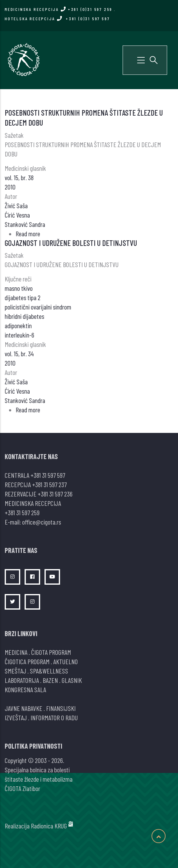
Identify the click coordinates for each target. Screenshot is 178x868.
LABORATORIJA (22, 680)
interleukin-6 (19, 335)
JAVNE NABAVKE (23, 708)
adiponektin (18, 325)
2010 (10, 187)
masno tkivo (19, 288)
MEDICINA (16, 652)
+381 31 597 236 (55, 494)
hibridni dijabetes (24, 316)
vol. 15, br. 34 (19, 353)
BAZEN (50, 680)
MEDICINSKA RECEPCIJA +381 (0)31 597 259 (59, 9)
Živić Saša (16, 205)
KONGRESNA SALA (25, 689)
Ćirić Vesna (17, 215)
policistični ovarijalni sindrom (38, 307)
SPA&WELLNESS (49, 671)
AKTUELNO (66, 661)
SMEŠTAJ (15, 671)
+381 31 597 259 (22, 512)
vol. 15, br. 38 (19, 177)
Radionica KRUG (49, 826)
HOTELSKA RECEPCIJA (57, 19)
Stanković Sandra (25, 224)
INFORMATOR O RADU (54, 717)
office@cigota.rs (42, 522)
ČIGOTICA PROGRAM (27, 661)
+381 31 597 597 (48, 475)
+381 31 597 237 (49, 484)
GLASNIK (72, 680)
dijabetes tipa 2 (23, 297)
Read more (28, 233)
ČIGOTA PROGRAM (51, 652)
